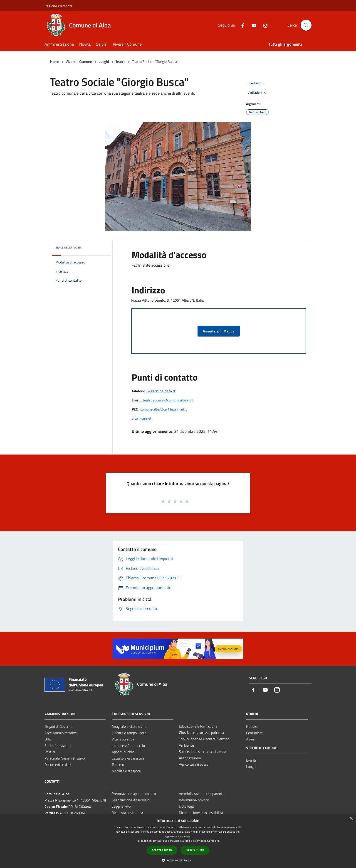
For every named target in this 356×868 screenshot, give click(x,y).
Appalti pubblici (124, 752)
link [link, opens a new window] (217, 841)
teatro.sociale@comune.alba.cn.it (168, 400)
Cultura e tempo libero (129, 733)
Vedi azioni (258, 93)
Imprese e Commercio (128, 745)
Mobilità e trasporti (126, 771)
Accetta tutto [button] (162, 850)
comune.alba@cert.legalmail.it (164, 409)
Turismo (118, 765)
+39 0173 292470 (162, 391)
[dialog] (178, 841)
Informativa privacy (194, 800)
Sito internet (142, 418)
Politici (50, 752)
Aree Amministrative (61, 733)
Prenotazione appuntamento (134, 794)
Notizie (252, 726)
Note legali (187, 806)
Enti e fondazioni (57, 745)
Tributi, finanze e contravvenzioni (205, 739)
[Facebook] (241, 25)
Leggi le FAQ (121, 806)
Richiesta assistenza (127, 813)
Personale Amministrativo (65, 758)
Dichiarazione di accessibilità (201, 813)
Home (54, 61)
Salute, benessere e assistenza (203, 752)
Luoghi (104, 61)
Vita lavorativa (123, 739)
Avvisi (251, 739)
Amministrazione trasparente (202, 794)
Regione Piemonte (59, 6)
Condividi (257, 83)
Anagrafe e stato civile (129, 726)
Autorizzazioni (190, 758)
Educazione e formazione (198, 726)
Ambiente (186, 745)
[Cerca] (306, 25)
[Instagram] (264, 25)
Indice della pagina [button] (68, 247)
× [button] (351, 819)
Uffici (48, 739)
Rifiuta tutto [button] (195, 850)
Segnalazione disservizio (130, 800)
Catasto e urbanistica (128, 758)
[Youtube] (252, 25)
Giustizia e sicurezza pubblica (201, 733)
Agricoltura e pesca (194, 764)
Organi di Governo (58, 726)
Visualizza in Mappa (219, 331)
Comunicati (255, 733)
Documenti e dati (58, 765)
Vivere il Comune (79, 61)
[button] (178, 860)
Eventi (251, 760)
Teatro (120, 61)
